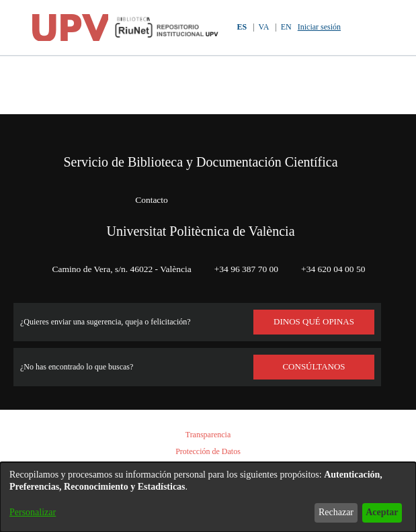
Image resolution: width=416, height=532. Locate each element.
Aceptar (378, 512)
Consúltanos (314, 367)
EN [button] (286, 27)
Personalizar (36, 512)
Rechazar (325, 512)
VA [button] (262, 27)
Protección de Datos (208, 452)
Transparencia (208, 435)
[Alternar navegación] (381, 28)
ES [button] (239, 27)
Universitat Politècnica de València (201, 195)
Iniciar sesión (323, 27)
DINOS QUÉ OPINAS (314, 322)
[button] (358, 28)
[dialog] (208, 497)
